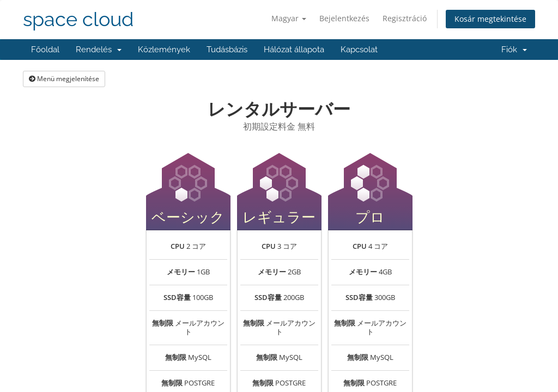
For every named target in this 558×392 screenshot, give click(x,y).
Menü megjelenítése (64, 79)
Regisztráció (405, 18)
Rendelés (99, 50)
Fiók (514, 50)
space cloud (78, 19)
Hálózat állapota (294, 50)
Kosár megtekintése (490, 19)
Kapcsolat (359, 50)
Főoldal (45, 50)
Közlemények (164, 50)
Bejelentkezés (344, 18)
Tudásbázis (227, 50)
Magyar (289, 18)
